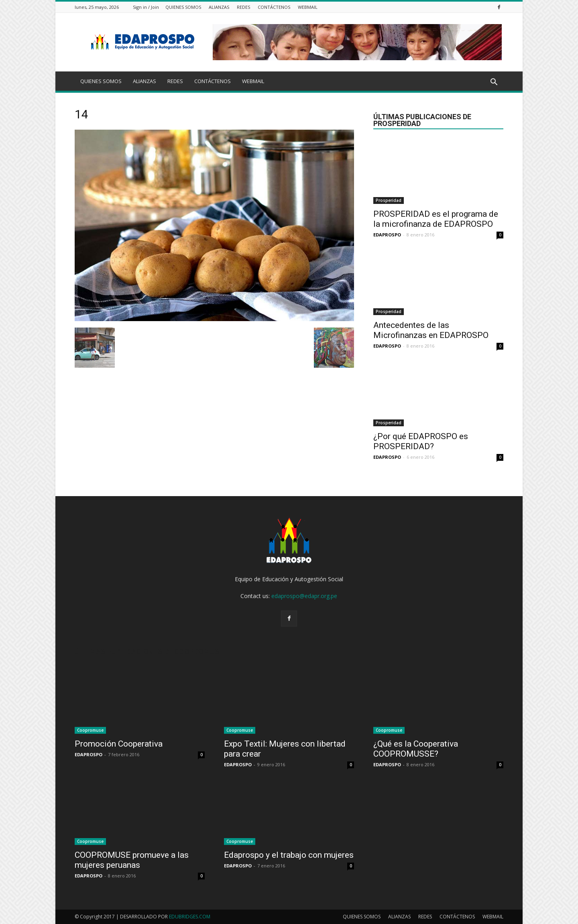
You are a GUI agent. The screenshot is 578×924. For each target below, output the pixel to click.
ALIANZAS (219, 7)
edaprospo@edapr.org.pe (304, 596)
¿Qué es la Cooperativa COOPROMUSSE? (416, 749)
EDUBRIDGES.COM (190, 917)
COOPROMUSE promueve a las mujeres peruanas (132, 860)
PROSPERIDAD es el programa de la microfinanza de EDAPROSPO (436, 219)
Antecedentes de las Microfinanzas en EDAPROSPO (431, 330)
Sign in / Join (146, 7)
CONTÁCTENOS (274, 7)
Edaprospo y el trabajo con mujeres (289, 855)
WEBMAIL (308, 7)
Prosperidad (389, 200)
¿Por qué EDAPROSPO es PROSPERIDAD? (421, 441)
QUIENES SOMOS (183, 7)
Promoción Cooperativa (119, 744)
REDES (243, 7)
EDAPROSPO (387, 235)
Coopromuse (90, 730)
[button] (494, 82)
